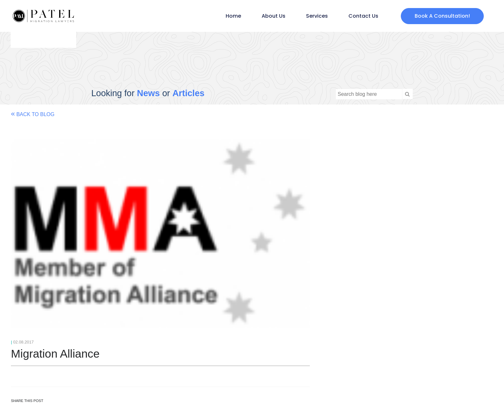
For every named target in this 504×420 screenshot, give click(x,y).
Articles (188, 93)
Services (317, 16)
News (148, 93)
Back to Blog (33, 114)
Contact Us (363, 16)
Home (233, 16)
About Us (274, 16)
